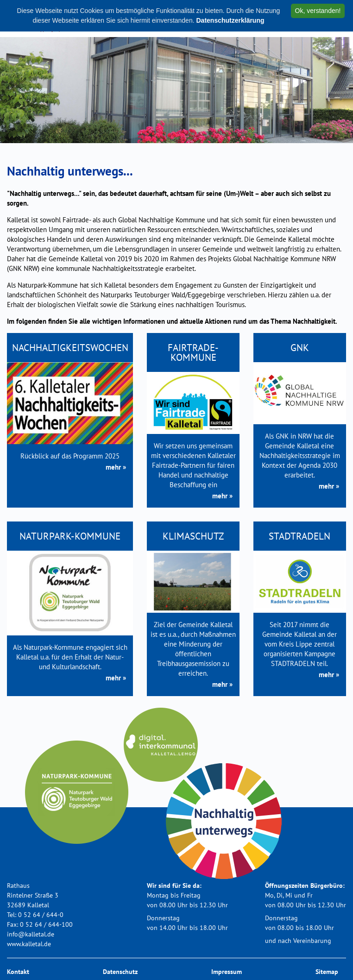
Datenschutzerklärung (230, 20)
